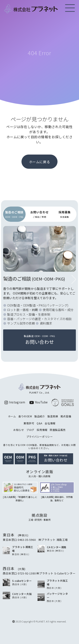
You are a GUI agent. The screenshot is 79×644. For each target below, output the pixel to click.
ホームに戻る (39, 162)
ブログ (30, 430)
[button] (74, 280)
